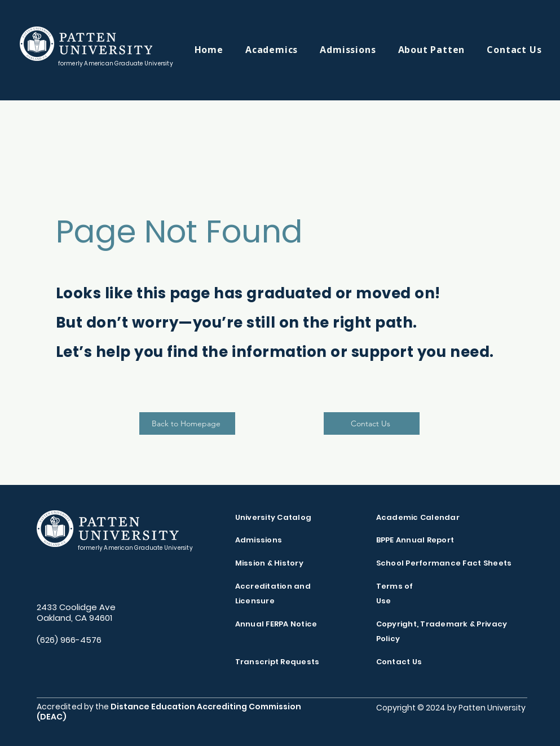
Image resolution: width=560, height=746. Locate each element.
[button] (283, 50)
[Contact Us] (372, 423)
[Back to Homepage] (187, 423)
